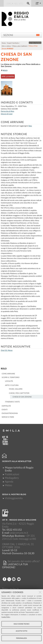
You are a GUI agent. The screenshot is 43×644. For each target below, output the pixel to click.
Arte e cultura (6, 46)
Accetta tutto (21, 631)
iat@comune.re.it (19, 533)
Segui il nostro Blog (14, 494)
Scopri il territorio (13, 43)
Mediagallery (12, 478)
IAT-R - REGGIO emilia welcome (19, 520)
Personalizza (22, 638)
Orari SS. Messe (7, 350)
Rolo (4, 369)
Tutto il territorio (35, 43)
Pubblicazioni (12, 474)
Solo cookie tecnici (21, 624)
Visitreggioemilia (14, 498)
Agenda (9, 482)
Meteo (9, 485)
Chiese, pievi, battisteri (20, 46)
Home (4, 43)
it (37, 3)
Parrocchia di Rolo (8, 111)
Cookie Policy (6, 617)
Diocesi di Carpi (7, 114)
